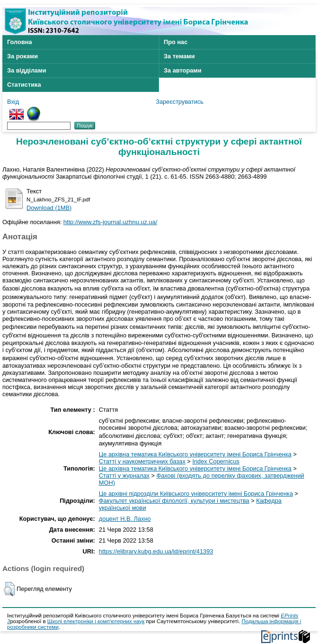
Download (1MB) (49, 208)
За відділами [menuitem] (27, 70)
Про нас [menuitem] (176, 42)
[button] (9, 589)
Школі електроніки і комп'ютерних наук (96, 621)
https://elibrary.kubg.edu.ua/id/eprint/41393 (156, 551)
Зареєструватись (180, 102)
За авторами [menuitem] (183, 70)
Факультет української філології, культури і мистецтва (174, 501)
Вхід (13, 102)
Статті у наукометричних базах (142, 461)
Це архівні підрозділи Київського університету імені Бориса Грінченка (196, 494)
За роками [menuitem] (22, 56)
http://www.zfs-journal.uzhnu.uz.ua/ (110, 222)
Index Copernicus (216, 461)
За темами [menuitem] (179, 56)
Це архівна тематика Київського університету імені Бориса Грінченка (195, 454)
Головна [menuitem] (20, 42)
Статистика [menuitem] (24, 85)
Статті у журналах (124, 476)
